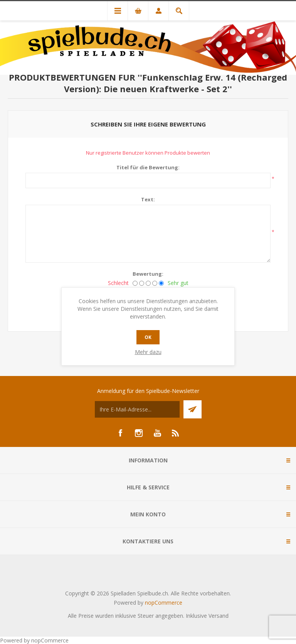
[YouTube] (157, 433)
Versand (219, 616)
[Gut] (155, 283)
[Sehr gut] (161, 283)
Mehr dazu (148, 352)
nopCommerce (164, 603)
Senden (193, 409)
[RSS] (176, 433)
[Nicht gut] (142, 283)
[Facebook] (120, 433)
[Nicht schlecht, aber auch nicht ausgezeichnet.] (148, 283)
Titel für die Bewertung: (148, 167)
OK (148, 337)
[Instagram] (139, 433)
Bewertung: (148, 274)
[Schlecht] (135, 283)
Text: (148, 199)
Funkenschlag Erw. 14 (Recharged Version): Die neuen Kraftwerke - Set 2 (176, 83)
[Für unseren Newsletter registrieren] (137, 409)
